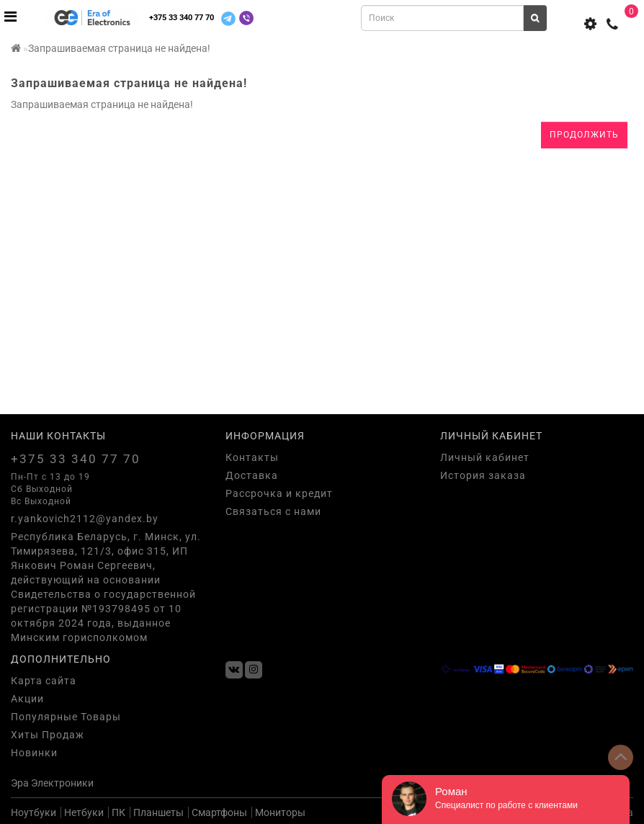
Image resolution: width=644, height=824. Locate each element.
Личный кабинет (485, 457)
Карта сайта (44, 681)
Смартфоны (219, 812)
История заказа (483, 475)
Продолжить (584, 135)
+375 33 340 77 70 (182, 18)
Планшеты (158, 812)
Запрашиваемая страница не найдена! (119, 48)
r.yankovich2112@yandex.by (85, 519)
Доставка (252, 475)
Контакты (252, 457)
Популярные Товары (66, 717)
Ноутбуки (33, 812)
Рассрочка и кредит (279, 493)
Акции (27, 699)
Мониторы (280, 812)
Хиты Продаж (48, 735)
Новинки (34, 753)
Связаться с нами (273, 511)
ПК (118, 812)
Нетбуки (84, 812)
